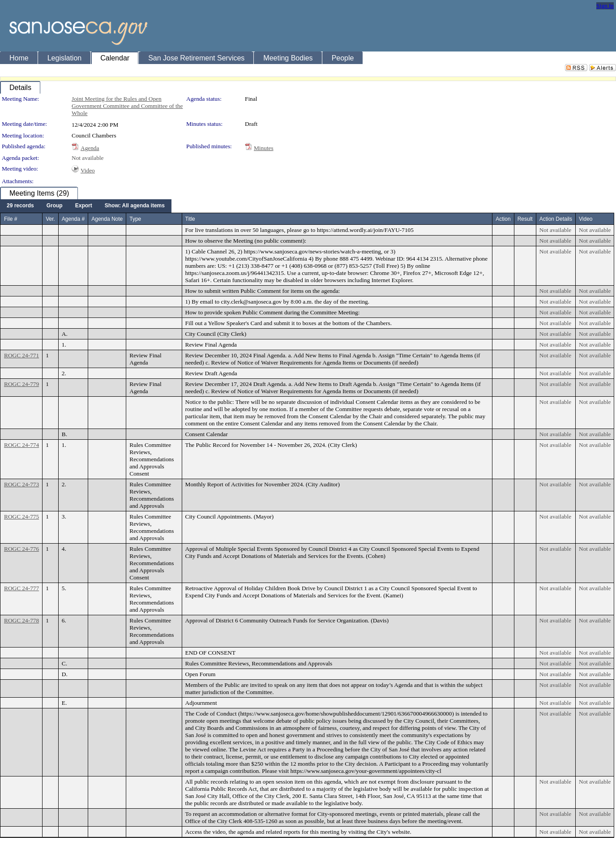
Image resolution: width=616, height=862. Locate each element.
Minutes (264, 148)
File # (11, 219)
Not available (88, 158)
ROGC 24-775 (21, 517)
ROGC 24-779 (21, 384)
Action (503, 219)
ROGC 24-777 (21, 588)
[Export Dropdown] (84, 206)
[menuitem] (20, 206)
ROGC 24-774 (21, 445)
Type (135, 219)
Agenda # (73, 219)
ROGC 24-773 (21, 484)
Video (88, 170)
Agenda (90, 148)
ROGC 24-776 (21, 549)
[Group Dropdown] (55, 206)
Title (190, 219)
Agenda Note (107, 219)
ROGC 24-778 (21, 620)
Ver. (50, 219)
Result (525, 219)
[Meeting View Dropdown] (135, 206)
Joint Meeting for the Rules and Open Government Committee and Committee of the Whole (127, 106)
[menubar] (86, 206)
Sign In (605, 6)
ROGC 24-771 (21, 355)
